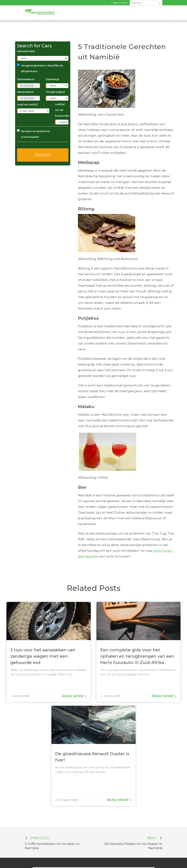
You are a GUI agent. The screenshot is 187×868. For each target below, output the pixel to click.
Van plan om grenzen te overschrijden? (33, 134)
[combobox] (43, 58)
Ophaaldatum (26, 79)
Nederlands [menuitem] (136, 3)
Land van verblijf (27, 104)
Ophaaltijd (52, 79)
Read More (74, 696)
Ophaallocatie (26, 51)
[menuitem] (146, 3)
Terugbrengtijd (55, 92)
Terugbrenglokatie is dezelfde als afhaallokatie (40, 68)
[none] (146, 3)
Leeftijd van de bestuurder (62, 110)
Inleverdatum (25, 92)
